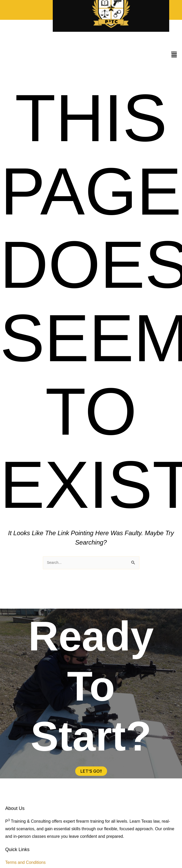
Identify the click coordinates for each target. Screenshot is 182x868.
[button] (174, 55)
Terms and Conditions (25, 862)
